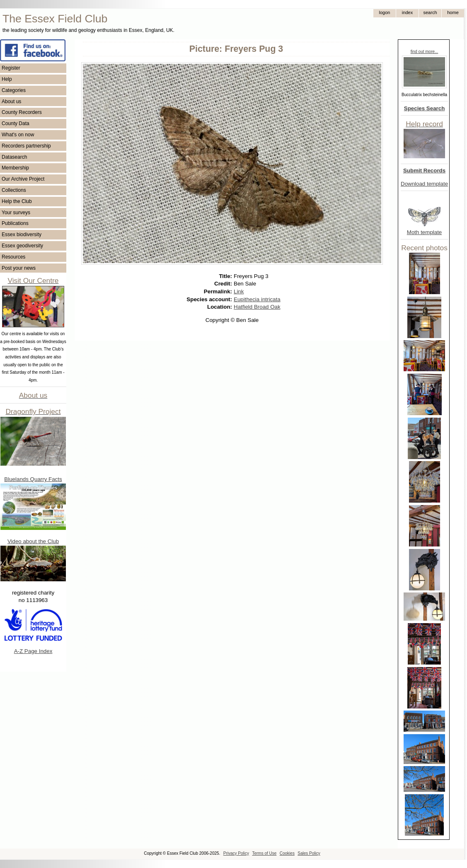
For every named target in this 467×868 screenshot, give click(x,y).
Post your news (19, 268)
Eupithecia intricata (257, 299)
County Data (16, 123)
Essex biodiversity (22, 235)
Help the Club (17, 201)
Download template (424, 184)
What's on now (18, 135)
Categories (14, 90)
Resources (13, 257)
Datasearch (14, 157)
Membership (15, 168)
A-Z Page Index (33, 651)
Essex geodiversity (22, 246)
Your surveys (16, 213)
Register (11, 68)
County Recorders (22, 112)
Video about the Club (33, 541)
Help (7, 79)
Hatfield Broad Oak (257, 307)
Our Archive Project (23, 179)
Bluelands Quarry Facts (33, 479)
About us (11, 102)
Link (239, 291)
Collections (14, 190)
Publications (15, 223)
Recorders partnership (26, 146)
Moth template (424, 232)
